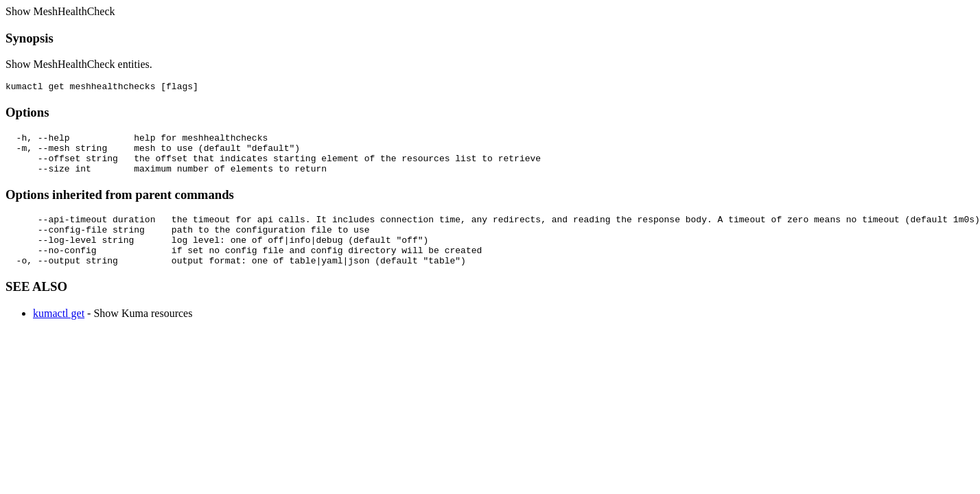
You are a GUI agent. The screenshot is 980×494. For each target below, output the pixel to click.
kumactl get (59, 334)
